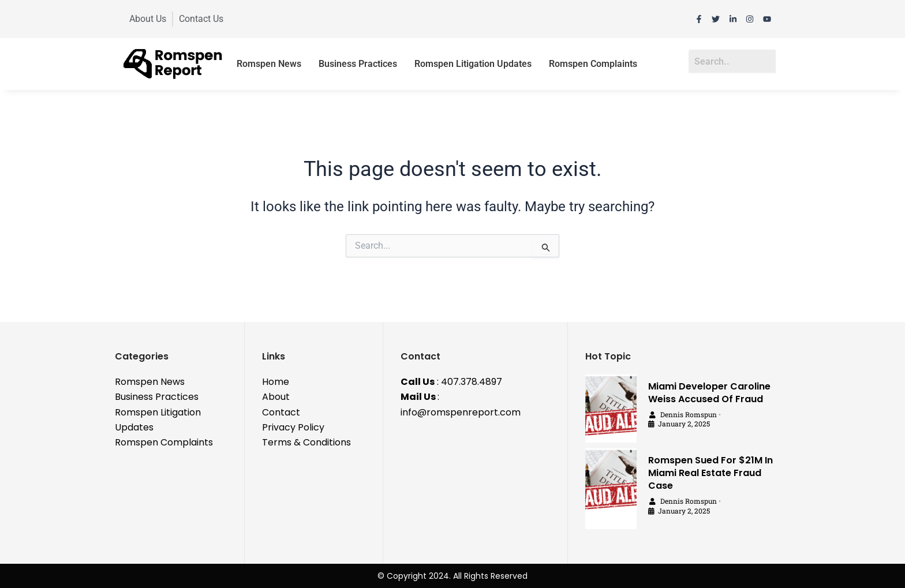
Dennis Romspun (689, 414)
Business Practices (358, 64)
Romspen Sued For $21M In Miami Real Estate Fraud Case (710, 473)
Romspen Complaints (593, 64)
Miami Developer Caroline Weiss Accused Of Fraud (709, 393)
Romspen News (269, 64)
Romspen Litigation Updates (473, 64)
